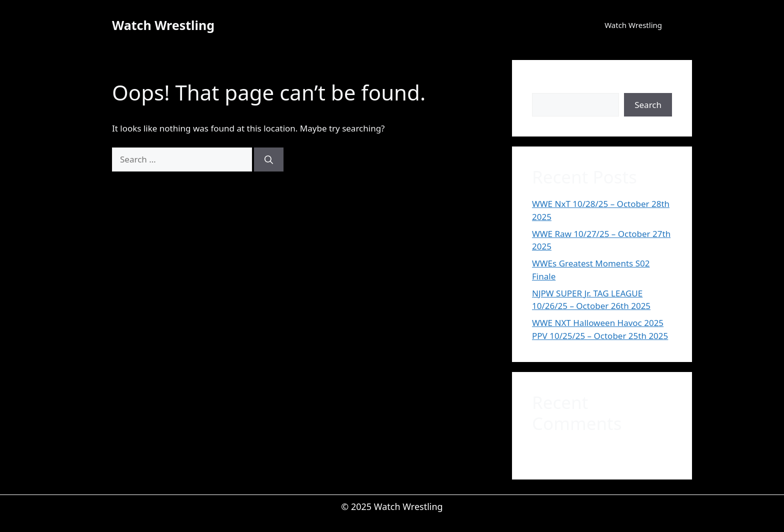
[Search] (269, 159)
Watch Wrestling (163, 25)
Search (545, 86)
